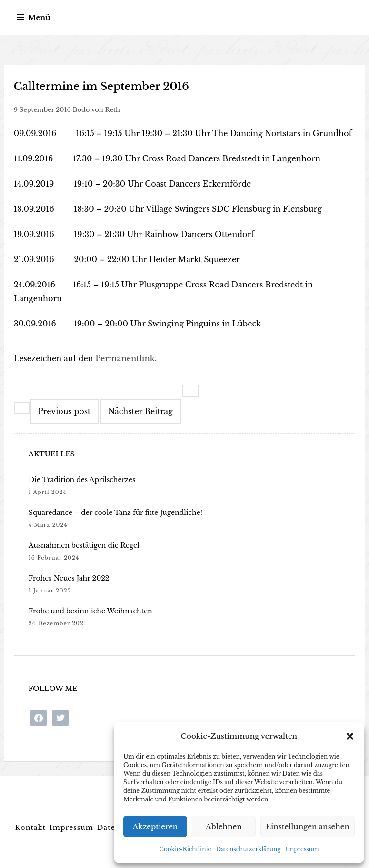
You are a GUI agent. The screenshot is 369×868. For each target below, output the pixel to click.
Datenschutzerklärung (248, 849)
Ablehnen (224, 826)
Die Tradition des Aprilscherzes (82, 480)
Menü (39, 17)
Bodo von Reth (96, 110)
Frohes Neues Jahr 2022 (69, 578)
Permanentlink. (126, 358)
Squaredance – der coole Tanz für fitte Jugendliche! (115, 513)
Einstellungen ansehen (308, 826)
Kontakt (30, 828)
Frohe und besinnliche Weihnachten (90, 611)
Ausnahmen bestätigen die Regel (84, 545)
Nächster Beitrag (140, 411)
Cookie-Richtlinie (185, 849)
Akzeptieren (155, 826)
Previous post (64, 411)
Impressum (302, 849)
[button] (350, 736)
